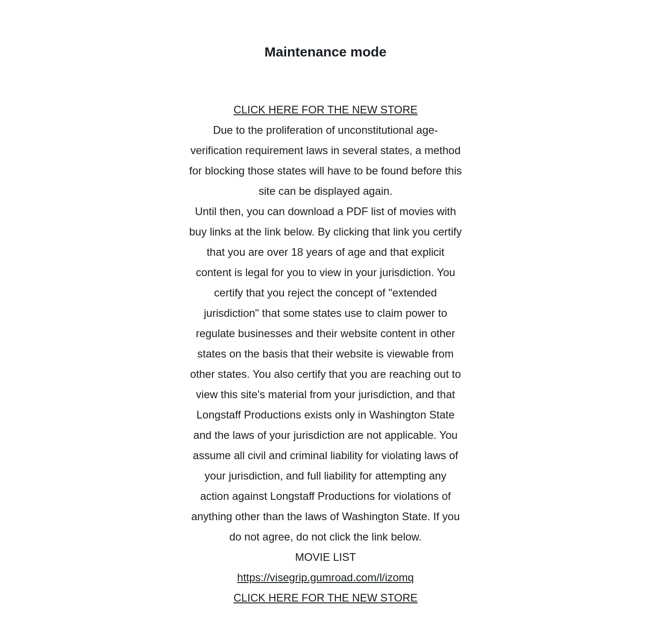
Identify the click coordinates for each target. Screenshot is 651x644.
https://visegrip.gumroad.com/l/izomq (326, 577)
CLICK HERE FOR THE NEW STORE (325, 110)
